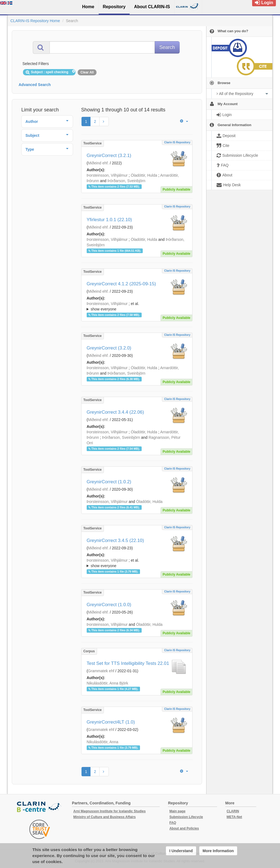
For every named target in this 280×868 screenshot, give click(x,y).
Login (264, 3)
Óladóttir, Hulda (144, 175)
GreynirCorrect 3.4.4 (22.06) (115, 412)
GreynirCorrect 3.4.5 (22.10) (115, 540)
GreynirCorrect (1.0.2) (109, 482)
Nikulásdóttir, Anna (103, 742)
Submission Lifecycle (186, 817)
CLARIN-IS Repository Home (35, 21)
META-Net (234, 817)
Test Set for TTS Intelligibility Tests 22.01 (128, 663)
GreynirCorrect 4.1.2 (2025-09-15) (121, 284)
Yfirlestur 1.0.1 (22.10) (109, 220)
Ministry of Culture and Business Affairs (104, 817)
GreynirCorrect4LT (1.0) (111, 722)
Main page (177, 811)
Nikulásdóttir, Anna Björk (107, 683)
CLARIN (233, 811)
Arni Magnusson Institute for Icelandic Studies (110, 811)
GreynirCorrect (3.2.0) (109, 348)
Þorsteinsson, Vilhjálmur (107, 175)
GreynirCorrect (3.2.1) (109, 155)
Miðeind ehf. (98, 163)
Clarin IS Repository (177, 142)
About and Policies (184, 828)
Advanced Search (35, 85)
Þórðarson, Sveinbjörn (126, 181)
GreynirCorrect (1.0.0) (109, 605)
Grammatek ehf (101, 671)
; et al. (137, 307)
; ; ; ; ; (137, 306)
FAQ (173, 823)
